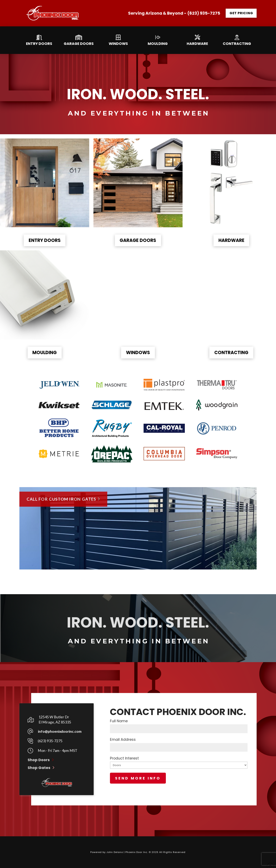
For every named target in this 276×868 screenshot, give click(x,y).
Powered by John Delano (107, 852)
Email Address (179, 744)
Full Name (179, 725)
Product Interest (179, 770)
